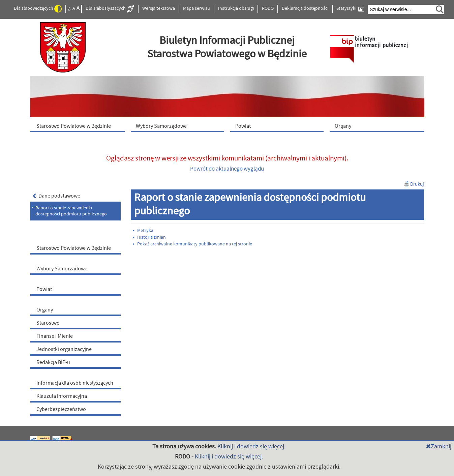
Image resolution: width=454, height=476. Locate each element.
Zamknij (439, 447)
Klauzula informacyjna (62, 396)
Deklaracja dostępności (305, 8)
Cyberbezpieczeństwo (61, 409)
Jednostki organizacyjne (64, 349)
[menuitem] (79, 126)
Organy (45, 310)
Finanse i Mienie (55, 336)
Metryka (143, 231)
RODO (268, 8)
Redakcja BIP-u (53, 362)
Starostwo (48, 323)
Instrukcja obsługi (236, 8)
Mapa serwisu (196, 8)
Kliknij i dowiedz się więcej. (251, 447)
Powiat (44, 289)
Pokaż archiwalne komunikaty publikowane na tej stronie (192, 244)
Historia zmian (149, 237)
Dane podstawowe (57, 196)
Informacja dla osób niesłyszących (75, 383)
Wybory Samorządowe (62, 269)
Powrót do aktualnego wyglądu (227, 169)
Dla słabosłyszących (110, 9)
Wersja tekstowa (159, 8)
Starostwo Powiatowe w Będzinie (74, 248)
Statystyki (350, 9)
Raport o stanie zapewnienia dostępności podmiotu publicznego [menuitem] (71, 211)
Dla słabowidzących (38, 9)
